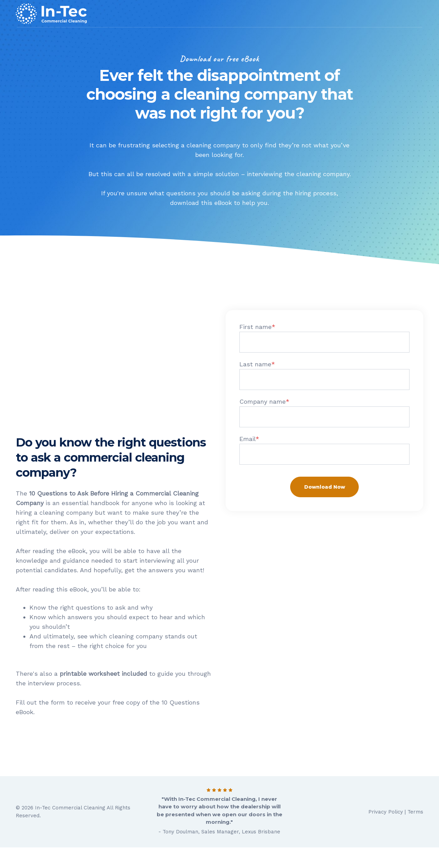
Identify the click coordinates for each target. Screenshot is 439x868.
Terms (415, 812)
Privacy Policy (386, 812)
